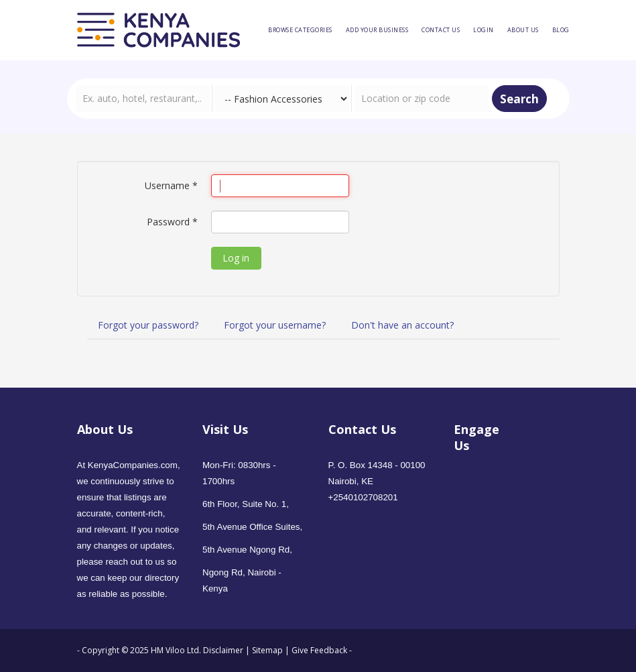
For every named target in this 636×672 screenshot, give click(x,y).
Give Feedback (319, 650)
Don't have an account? (402, 325)
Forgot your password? (148, 325)
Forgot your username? (275, 325)
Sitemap (267, 650)
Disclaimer (224, 650)
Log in (236, 258)
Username (171, 185)
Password (172, 222)
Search (519, 99)
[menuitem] (300, 30)
